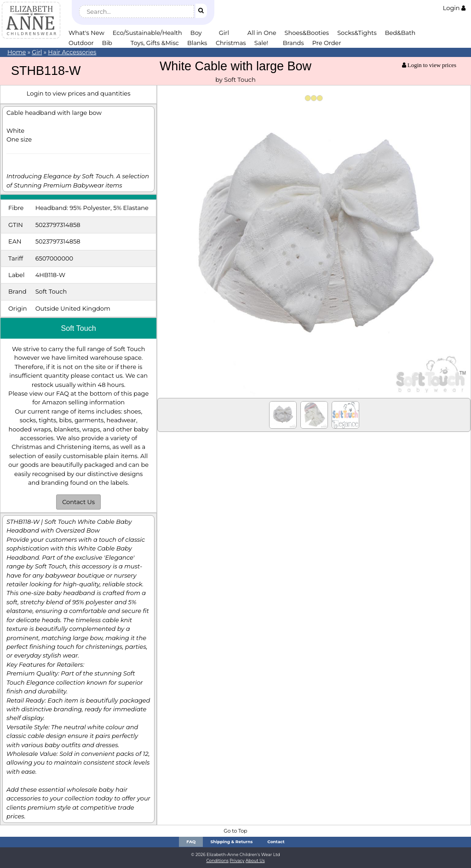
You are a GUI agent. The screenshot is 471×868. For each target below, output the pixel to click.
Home (17, 52)
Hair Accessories (72, 52)
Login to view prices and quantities (79, 93)
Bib (107, 43)
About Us (255, 860)
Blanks (197, 43)
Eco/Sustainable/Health (147, 33)
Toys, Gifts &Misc (155, 43)
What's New (86, 33)
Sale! (261, 43)
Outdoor (81, 43)
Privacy (237, 860)
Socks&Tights (357, 33)
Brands (293, 43)
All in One (262, 33)
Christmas (231, 43)
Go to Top (235, 831)
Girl (224, 33)
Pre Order (327, 43)
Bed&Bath (400, 33)
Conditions (217, 860)
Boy (196, 33)
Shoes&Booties (307, 33)
